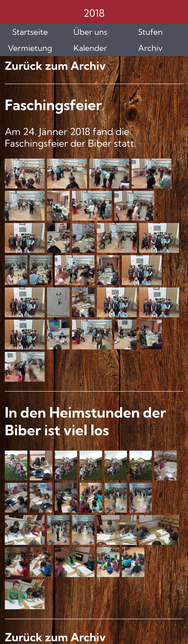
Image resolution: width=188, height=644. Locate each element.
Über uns (90, 32)
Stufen (150, 32)
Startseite (30, 32)
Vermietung (30, 48)
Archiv (150, 48)
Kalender (90, 48)
